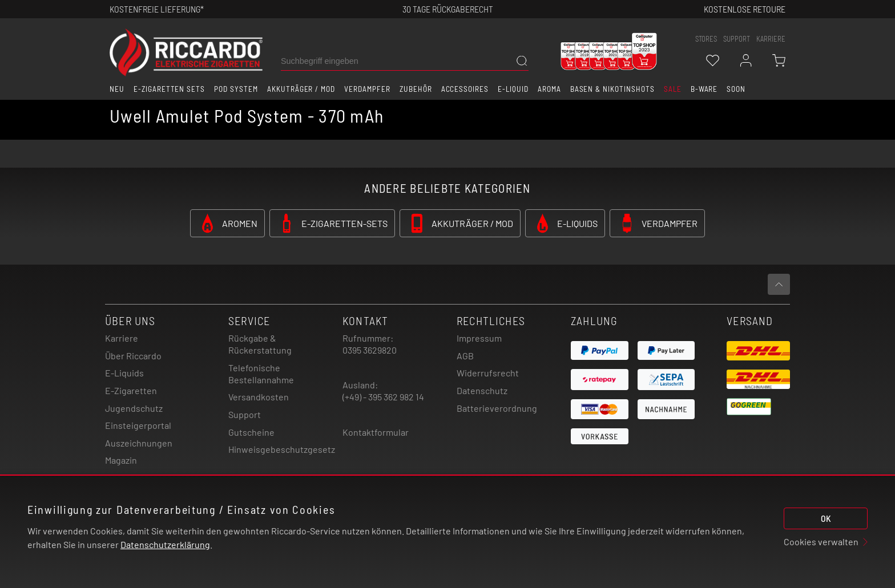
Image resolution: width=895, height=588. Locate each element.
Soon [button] (736, 89)
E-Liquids (124, 373)
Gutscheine (251, 432)
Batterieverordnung (497, 408)
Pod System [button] (236, 89)
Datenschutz (482, 390)
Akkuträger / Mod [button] (301, 89)
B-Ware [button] (704, 89)
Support (245, 414)
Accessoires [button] (465, 89)
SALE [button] (673, 89)
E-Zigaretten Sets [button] (169, 89)
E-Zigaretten (131, 390)
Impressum (479, 338)
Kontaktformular (376, 432)
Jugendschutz (134, 408)
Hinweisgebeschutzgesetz (282, 449)
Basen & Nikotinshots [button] (612, 89)
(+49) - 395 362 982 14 (383, 397)
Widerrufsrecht (488, 373)
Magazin (121, 460)
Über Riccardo (133, 356)
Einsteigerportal (138, 425)
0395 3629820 (370, 350)
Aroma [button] (549, 89)
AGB (465, 356)
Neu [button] (117, 89)
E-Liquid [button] (513, 89)
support (737, 39)
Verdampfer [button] (367, 89)
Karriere (771, 39)
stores (706, 39)
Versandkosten (259, 397)
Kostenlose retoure (745, 9)
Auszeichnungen (139, 443)
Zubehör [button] (416, 89)
